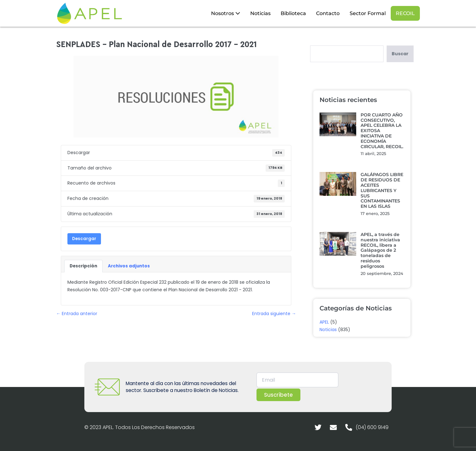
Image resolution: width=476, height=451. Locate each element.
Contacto (328, 13)
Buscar (400, 54)
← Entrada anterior (77, 314)
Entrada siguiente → (274, 314)
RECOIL (405, 13)
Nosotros (226, 13)
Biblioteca (293, 13)
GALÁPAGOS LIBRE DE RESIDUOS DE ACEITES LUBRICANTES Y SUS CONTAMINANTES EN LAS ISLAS (382, 190)
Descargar (84, 239)
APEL (324, 322)
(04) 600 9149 (372, 427)
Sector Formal (368, 13)
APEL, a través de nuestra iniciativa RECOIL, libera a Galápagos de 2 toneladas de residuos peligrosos (380, 250)
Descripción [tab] (83, 266)
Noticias (260, 13)
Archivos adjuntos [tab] (129, 266)
